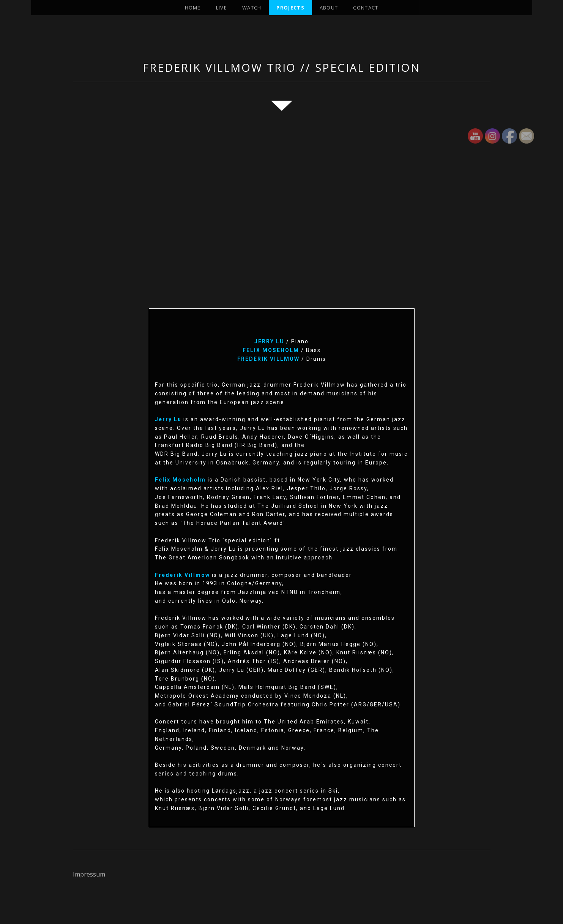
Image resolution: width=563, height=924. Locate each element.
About (329, 8)
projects (290, 8)
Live (222, 8)
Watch (252, 8)
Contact (366, 8)
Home (193, 8)
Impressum (89, 874)
